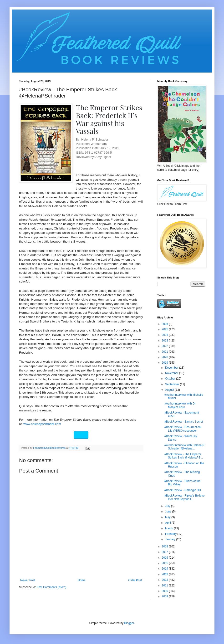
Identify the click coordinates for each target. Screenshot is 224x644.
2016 (165, 558)
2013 (165, 574)
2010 (165, 591)
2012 (165, 580)
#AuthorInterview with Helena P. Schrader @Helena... (185, 447)
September (173, 384)
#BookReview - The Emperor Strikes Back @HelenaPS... (184, 456)
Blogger (129, 623)
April (168, 523)
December (172, 368)
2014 (165, 569)
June (169, 512)
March (170, 528)
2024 (165, 335)
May (168, 517)
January (171, 539)
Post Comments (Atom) (51, 587)
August (170, 390)
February (171, 534)
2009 (165, 596)
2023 (165, 341)
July (168, 506)
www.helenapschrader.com (42, 424)
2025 (165, 329)
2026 (165, 324)
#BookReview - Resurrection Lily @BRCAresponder (183, 429)
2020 (165, 357)
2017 (165, 552)
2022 (165, 346)
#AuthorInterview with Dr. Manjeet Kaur (180, 405)
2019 (165, 363)
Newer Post (28, 580)
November (172, 373)
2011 (165, 585)
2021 (165, 352)
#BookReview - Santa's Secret (184, 422)
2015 (165, 563)
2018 (165, 546)
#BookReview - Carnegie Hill (183, 490)
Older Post (135, 580)
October (171, 379)
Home (82, 580)
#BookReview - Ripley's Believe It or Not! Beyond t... (184, 497)
